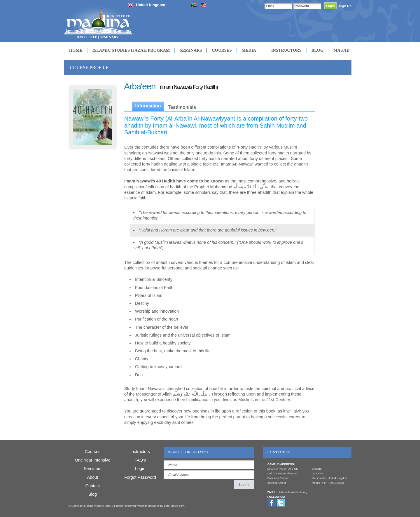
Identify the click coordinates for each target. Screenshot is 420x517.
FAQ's (140, 460)
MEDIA (249, 50)
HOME (76, 50)
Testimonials (182, 107)
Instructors (140, 452)
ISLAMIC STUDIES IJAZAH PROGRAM (131, 50)
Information (148, 106)
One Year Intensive (93, 460)
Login (140, 469)
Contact (93, 486)
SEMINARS (191, 50)
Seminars (93, 469)
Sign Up (345, 6)
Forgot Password (140, 477)
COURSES (222, 50)
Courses (93, 452)
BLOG (318, 50)
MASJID (341, 50)
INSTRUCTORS (286, 50)
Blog (93, 494)
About (93, 477)
